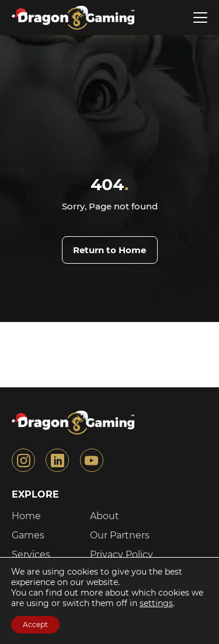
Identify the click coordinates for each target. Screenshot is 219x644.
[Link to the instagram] (23, 460)
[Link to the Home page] (72, 17)
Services (31, 554)
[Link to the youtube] (92, 460)
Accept (35, 624)
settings (156, 603)
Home (26, 516)
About (105, 516)
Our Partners (120, 535)
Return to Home (109, 250)
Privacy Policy (121, 554)
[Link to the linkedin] (57, 460)
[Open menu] (200, 17)
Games (28, 535)
